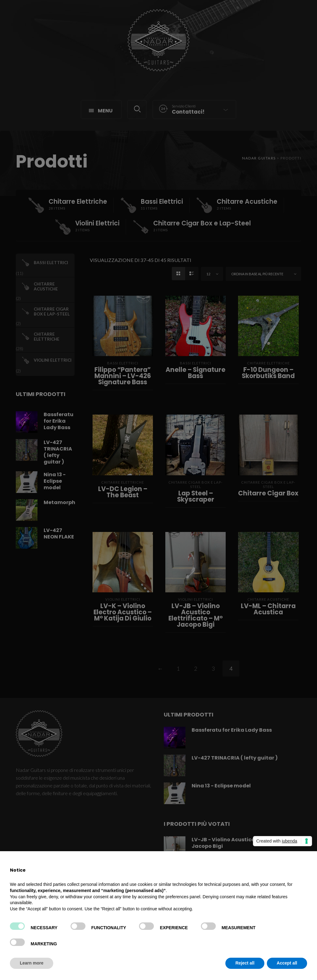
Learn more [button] (32, 963)
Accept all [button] (287, 963)
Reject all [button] (245, 963)
